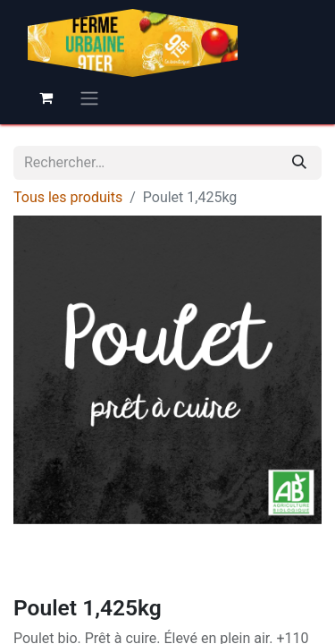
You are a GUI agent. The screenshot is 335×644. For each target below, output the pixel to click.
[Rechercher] (299, 163)
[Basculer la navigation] (89, 98)
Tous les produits (68, 197)
